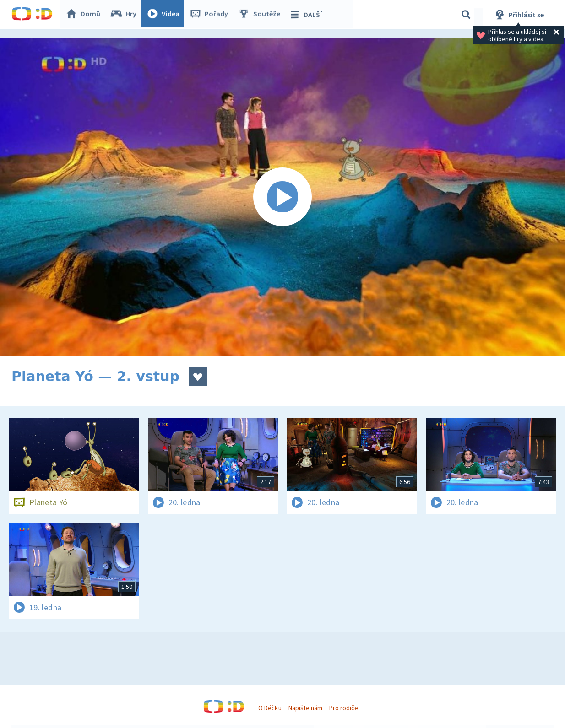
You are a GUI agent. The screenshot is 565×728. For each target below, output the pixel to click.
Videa (165, 15)
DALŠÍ (307, 15)
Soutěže (261, 15)
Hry (126, 15)
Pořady (211, 15)
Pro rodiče (344, 708)
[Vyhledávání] (466, 15)
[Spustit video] (282, 197)
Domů (85, 15)
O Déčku (270, 708)
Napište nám (305, 708)
